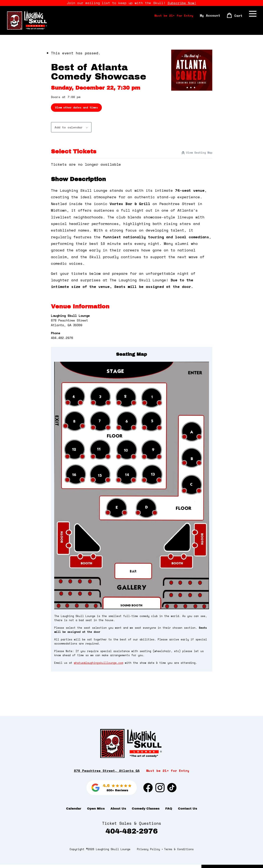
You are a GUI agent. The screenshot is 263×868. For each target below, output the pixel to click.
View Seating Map (199, 154)
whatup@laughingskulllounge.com (99, 665)
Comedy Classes (146, 812)
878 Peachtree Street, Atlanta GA (107, 774)
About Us (118, 812)
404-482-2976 (132, 835)
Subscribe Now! (182, 3)
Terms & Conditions (179, 853)
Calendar (74, 812)
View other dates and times (76, 109)
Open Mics (96, 812)
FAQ (169, 812)
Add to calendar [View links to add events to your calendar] (68, 129)
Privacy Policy (148, 853)
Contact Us (188, 812)
